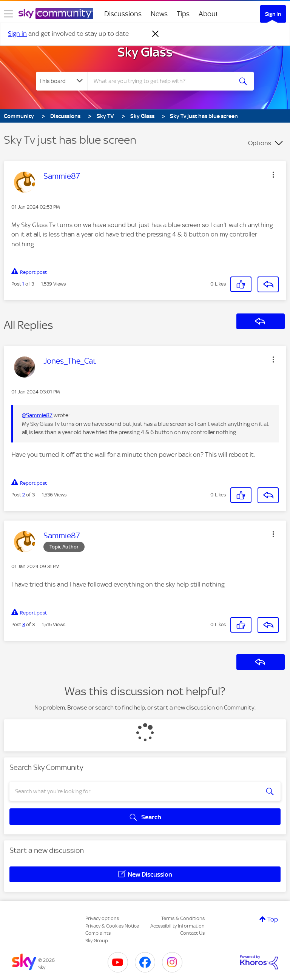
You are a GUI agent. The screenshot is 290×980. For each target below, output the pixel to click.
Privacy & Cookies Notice (112, 926)
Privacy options (102, 918)
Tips (183, 14)
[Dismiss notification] (156, 34)
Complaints (98, 933)
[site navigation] (8, 14)
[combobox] (163, 81)
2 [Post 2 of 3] (24, 495)
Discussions (123, 14)
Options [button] (260, 143)
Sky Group (97, 941)
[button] (273, 175)
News (159, 14)
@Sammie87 (37, 415)
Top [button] (273, 919)
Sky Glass (145, 52)
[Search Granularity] (62, 81)
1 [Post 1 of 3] (23, 284)
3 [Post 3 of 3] (24, 624)
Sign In (273, 14)
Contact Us (192, 933)
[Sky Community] (56, 14)
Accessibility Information (177, 926)
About (209, 14)
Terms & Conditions (183, 918)
